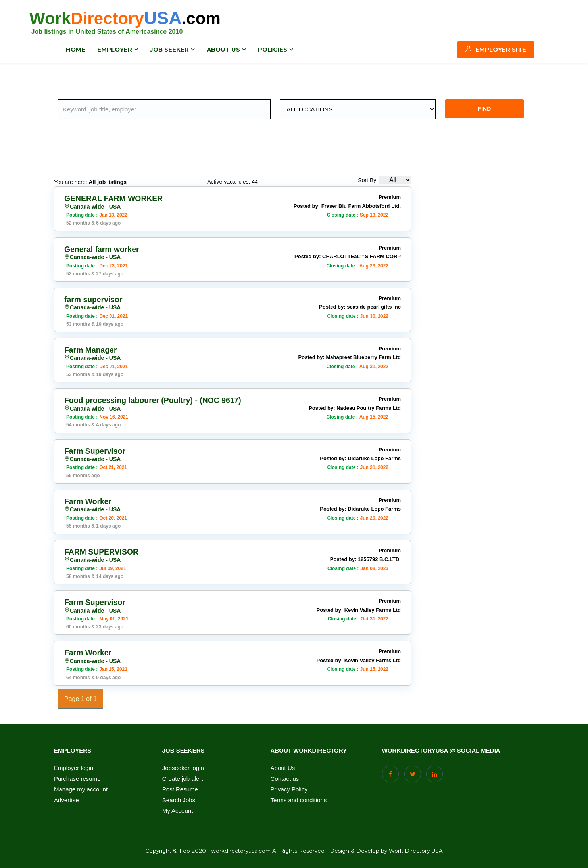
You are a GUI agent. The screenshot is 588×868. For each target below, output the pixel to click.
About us (223, 49)
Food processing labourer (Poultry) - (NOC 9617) (156, 400)
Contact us (285, 777)
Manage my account (81, 788)
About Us (283, 766)
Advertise (66, 799)
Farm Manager (91, 350)
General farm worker (103, 249)
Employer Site (496, 49)
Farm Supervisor (96, 450)
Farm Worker (89, 500)
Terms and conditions (299, 799)
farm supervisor (94, 299)
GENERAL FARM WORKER (115, 198)
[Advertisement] (233, 151)
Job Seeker (169, 49)
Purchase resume (77, 777)
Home (76, 49)
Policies (273, 49)
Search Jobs (179, 799)
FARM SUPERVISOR (103, 551)
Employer (115, 49)
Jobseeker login (183, 766)
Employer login (74, 766)
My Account (178, 809)
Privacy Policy (289, 788)
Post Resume (180, 788)
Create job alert (183, 777)
